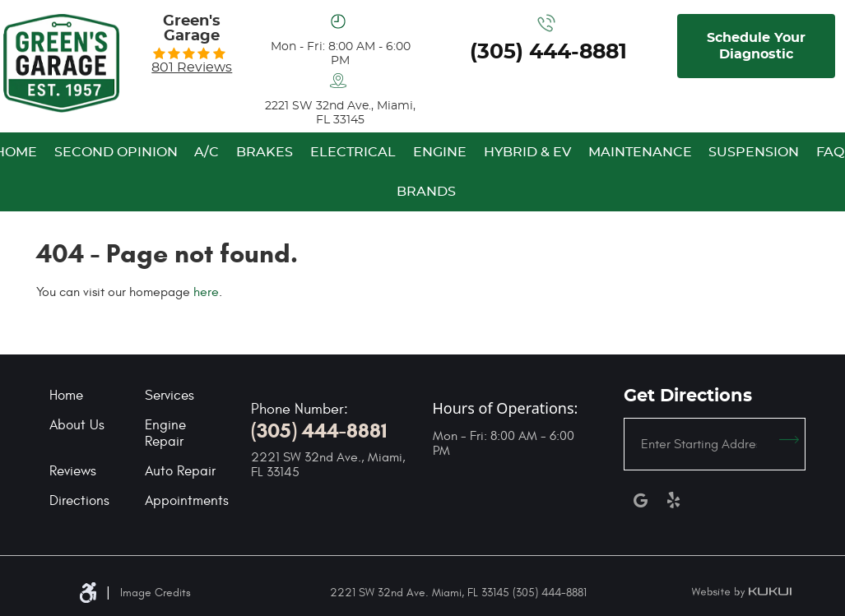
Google (640, 500)
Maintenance (640, 152)
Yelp (673, 500)
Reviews (73, 471)
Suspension (754, 152)
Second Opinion (116, 152)
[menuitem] (116, 152)
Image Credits (156, 593)
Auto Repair (180, 471)
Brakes (265, 152)
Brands (426, 192)
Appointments (187, 501)
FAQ (830, 152)
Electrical (353, 152)
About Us (77, 425)
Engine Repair (165, 433)
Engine (440, 152)
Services (169, 396)
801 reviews (192, 67)
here (206, 292)
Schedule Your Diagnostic (756, 46)
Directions (79, 501)
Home (66, 396)
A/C (207, 152)
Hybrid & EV (527, 152)
